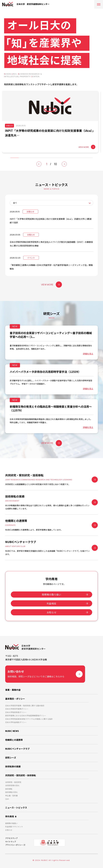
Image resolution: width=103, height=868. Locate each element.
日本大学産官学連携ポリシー (17, 709)
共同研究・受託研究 (13, 782)
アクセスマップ (11, 838)
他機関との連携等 (14, 740)
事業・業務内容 (13, 690)
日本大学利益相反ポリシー (16, 722)
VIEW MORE (51, 285)
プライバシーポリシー (14, 845)
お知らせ (52, 612)
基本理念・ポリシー (15, 699)
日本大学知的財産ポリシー (16, 712)
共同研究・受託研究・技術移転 (21, 775)
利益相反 (52, 603)
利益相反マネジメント (14, 827)
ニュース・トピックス (16, 808)
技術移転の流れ (11, 792)
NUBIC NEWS (12, 731)
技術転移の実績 (13, 766)
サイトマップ (11, 842)
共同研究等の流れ (12, 785)
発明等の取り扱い (51, 595)
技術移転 (9, 789)
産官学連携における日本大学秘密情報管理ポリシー (26, 716)
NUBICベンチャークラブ (17, 749)
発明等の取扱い (11, 823)
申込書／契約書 (11, 796)
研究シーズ (11, 758)
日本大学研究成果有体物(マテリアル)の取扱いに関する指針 (29, 719)
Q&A (7, 799)
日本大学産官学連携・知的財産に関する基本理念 (25, 706)
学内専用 (10, 816)
